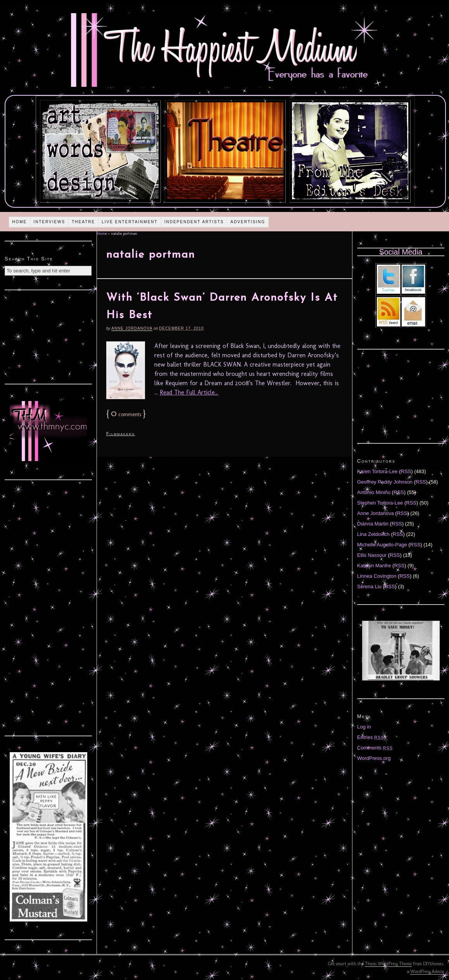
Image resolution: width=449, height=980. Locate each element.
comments (126, 414)
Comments (375, 748)
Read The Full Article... (189, 392)
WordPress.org (374, 758)
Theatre (83, 222)
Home (19, 222)
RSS (406, 471)
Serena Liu (369, 586)
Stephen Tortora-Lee (380, 503)
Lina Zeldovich (373, 534)
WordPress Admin (427, 971)
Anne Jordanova (132, 328)
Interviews (49, 222)
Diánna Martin (373, 524)
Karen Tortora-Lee (377, 471)
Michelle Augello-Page (382, 545)
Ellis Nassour (372, 555)
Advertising (248, 222)
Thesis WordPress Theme (388, 964)
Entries (371, 737)
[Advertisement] (48, 336)
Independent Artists (194, 222)
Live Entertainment (130, 222)
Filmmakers (121, 434)
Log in (364, 727)
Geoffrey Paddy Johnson (385, 482)
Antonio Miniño (374, 492)
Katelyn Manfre (374, 566)
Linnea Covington (377, 576)
